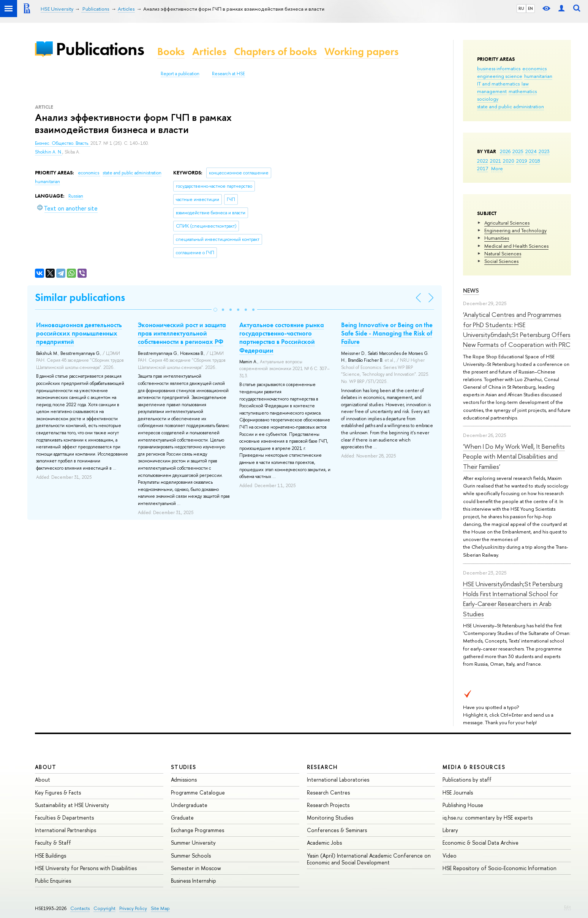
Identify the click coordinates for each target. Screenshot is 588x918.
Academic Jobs (324, 843)
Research (322, 767)
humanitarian (538, 76)
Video (450, 855)
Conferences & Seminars (337, 830)
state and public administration (511, 106)
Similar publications (80, 297)
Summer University (193, 843)
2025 (518, 151)
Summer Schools (191, 855)
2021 (496, 161)
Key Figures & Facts (58, 792)
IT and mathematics (498, 84)
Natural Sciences (503, 253)
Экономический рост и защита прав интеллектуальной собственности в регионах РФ (182, 333)
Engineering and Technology (515, 230)
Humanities (497, 238)
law (525, 84)
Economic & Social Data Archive (481, 843)
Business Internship (194, 881)
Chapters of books (275, 51)
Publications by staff (467, 780)
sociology (488, 99)
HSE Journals (458, 792)
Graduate (182, 817)
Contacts (80, 908)
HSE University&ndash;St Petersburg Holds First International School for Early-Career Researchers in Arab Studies (513, 599)
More (497, 168)
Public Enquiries (53, 881)
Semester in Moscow (196, 868)
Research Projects (328, 805)
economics (534, 68)
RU (521, 8)
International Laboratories (338, 780)
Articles (209, 51)
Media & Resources (474, 767)
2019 (522, 161)
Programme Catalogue (198, 792)
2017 (483, 168)
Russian (76, 196)
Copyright (104, 908)
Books (171, 51)
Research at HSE (228, 74)
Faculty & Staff (53, 843)
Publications (100, 49)
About (46, 767)
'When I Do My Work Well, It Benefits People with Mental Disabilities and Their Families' (514, 456)
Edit (567, 907)
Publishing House (463, 805)
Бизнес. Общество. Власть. (63, 143)
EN (530, 8)
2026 (505, 151)
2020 (509, 161)
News (471, 290)
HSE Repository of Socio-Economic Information (499, 868)
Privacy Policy (133, 908)
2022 (483, 161)
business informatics (499, 68)
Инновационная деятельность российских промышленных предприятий (79, 333)
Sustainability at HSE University (72, 805)
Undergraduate (189, 805)
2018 (535, 161)
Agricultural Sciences (507, 223)
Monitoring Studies (330, 817)
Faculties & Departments (64, 817)
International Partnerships (66, 830)
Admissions (184, 780)
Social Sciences (501, 261)
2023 (544, 151)
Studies (184, 767)
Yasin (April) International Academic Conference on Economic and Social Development (369, 859)
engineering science (500, 76)
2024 (531, 151)
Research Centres (328, 792)
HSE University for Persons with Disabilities (86, 868)
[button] (215, 310)
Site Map (160, 908)
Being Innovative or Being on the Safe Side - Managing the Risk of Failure (387, 333)
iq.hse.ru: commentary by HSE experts (488, 817)
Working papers (361, 51)
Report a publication (180, 74)
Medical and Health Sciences (516, 246)
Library (450, 830)
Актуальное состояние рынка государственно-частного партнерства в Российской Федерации (282, 337)
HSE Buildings (51, 855)
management (492, 91)
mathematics (523, 91)
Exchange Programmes (198, 830)
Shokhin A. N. (49, 152)
